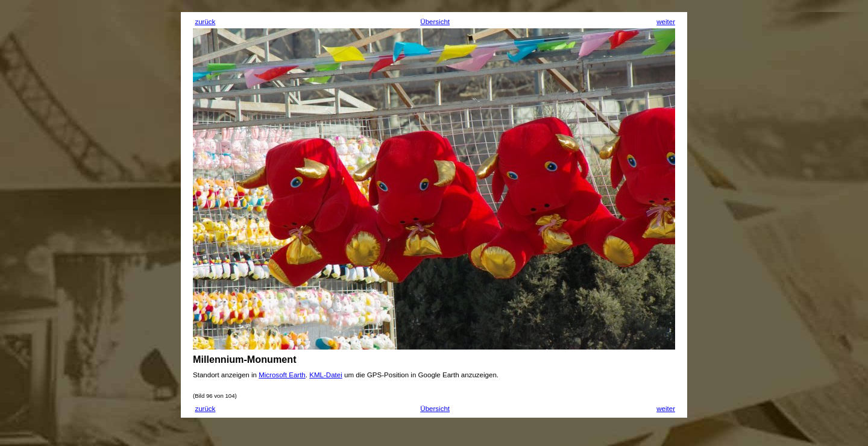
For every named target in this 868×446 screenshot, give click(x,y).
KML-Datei (326, 375)
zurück (205, 22)
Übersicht (435, 22)
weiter (666, 22)
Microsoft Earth (282, 375)
